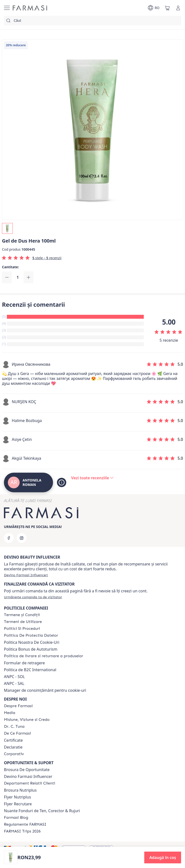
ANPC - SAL (14, 683)
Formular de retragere (24, 663)
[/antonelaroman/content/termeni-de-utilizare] (23, 622)
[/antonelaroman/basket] (167, 8)
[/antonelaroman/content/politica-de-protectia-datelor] (31, 635)
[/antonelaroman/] (30, 8)
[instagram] (22, 538)
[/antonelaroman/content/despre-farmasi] (18, 706)
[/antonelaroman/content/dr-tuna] (14, 727)
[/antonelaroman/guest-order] (33, 597)
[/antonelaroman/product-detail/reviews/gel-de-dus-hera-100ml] (92, 478)
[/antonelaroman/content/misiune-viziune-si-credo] (27, 720)
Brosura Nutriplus (20, 790)
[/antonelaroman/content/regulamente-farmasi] (25, 824)
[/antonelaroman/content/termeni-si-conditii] (22, 615)
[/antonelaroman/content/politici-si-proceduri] (22, 629)
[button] (163, 857)
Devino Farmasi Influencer (28, 776)
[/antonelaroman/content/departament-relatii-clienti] (30, 783)
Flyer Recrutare (18, 804)
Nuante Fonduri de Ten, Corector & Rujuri (42, 811)
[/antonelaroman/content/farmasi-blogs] (16, 818)
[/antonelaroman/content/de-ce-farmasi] (17, 733)
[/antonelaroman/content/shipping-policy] (44, 656)
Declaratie (13, 747)
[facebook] (9, 538)
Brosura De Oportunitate (27, 770)
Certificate (13, 740)
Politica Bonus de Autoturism (31, 649)
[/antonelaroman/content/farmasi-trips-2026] (22, 831)
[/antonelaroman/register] (26, 575)
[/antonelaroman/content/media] (10, 713)
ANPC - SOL (14, 677)
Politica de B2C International (30, 670)
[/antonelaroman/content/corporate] (14, 754)
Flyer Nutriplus (17, 797)
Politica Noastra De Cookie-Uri (32, 642)
